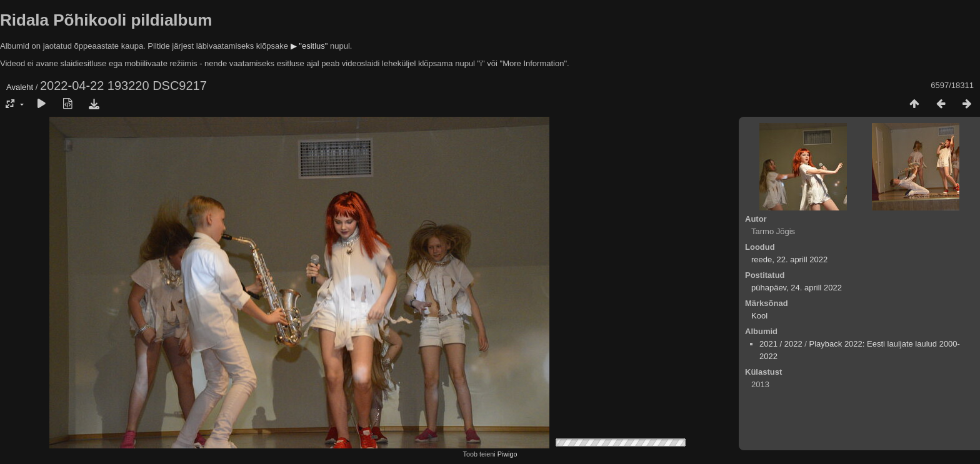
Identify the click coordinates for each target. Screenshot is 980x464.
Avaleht (20, 87)
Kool (759, 316)
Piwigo (507, 454)
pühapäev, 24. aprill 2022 (797, 288)
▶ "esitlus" (309, 46)
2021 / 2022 (781, 344)
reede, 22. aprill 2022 (789, 259)
